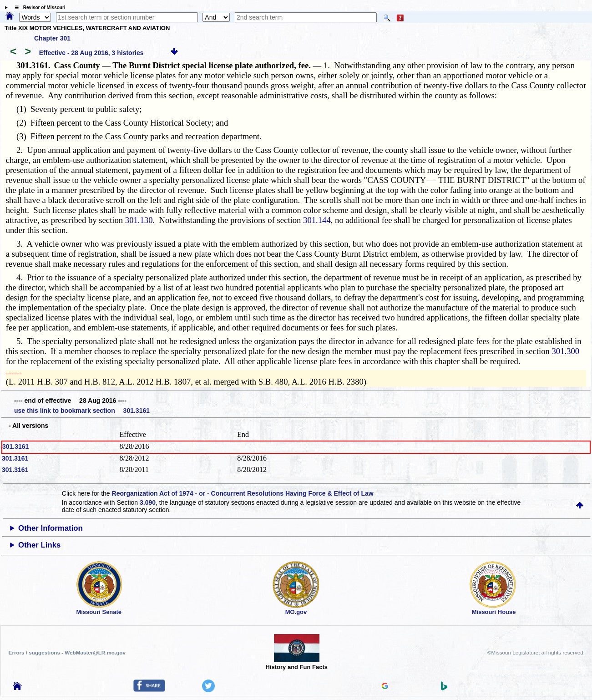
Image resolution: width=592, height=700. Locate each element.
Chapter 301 (52, 38)
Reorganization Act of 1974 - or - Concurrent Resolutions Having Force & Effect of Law (243, 493)
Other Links (39, 545)
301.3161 (15, 446)
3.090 (148, 502)
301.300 (565, 351)
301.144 (317, 220)
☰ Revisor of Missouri (38, 8)
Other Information (51, 528)
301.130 (139, 220)
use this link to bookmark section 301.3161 (82, 411)
